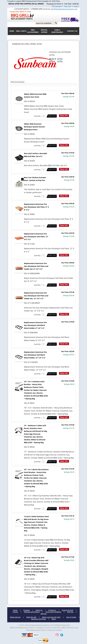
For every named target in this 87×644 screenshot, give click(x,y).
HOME (12, 31)
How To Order (71, 617)
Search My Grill (67, 610)
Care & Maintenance (57, 31)
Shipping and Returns (32, 612)
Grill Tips (70, 612)
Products (27, 610)
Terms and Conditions (53, 612)
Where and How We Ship (51, 617)
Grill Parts (21, 31)
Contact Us (72, 31)
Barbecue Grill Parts (39, 619)
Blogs (54, 619)
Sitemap (44, 614)
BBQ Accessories (33, 31)
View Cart (68, 6)
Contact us (52, 610)
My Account (57, 6)
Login (76, 6)
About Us (39, 610)
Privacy (15, 612)
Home (15, 610)
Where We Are (15, 617)
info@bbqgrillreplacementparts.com (64, 9)
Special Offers (44, 31)
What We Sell (32, 617)
